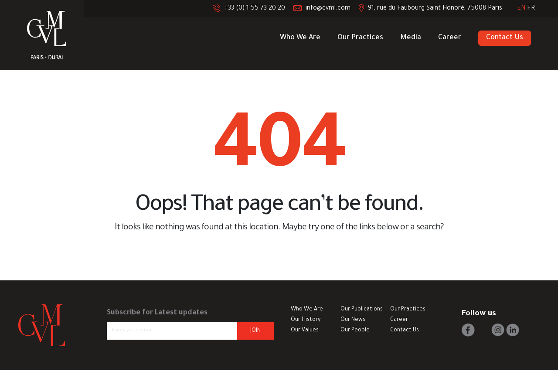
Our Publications (362, 310)
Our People (355, 331)
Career (450, 38)
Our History (306, 320)
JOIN (255, 331)
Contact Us (505, 38)
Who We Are (300, 38)
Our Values (305, 331)
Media (411, 38)
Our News (353, 320)
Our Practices (360, 38)
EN (522, 9)
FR (531, 9)
